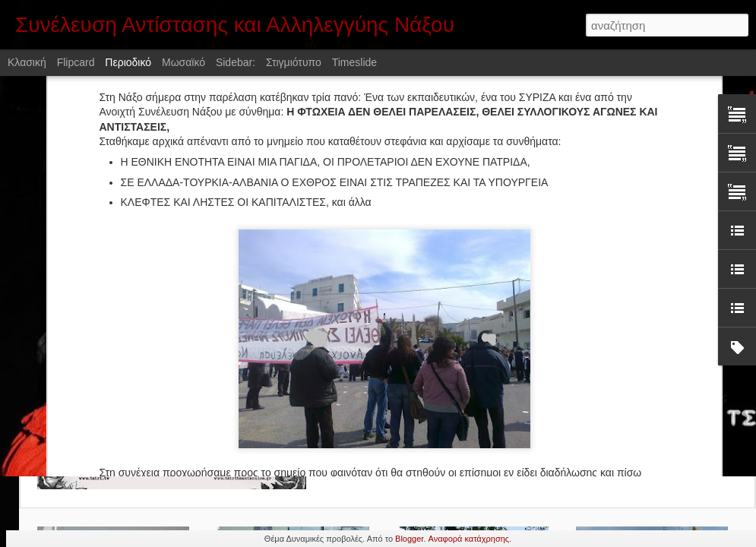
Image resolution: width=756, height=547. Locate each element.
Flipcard (76, 62)
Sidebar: (236, 62)
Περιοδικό (128, 62)
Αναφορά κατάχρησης (469, 539)
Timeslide (354, 62)
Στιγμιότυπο (294, 62)
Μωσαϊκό (183, 62)
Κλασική (27, 62)
